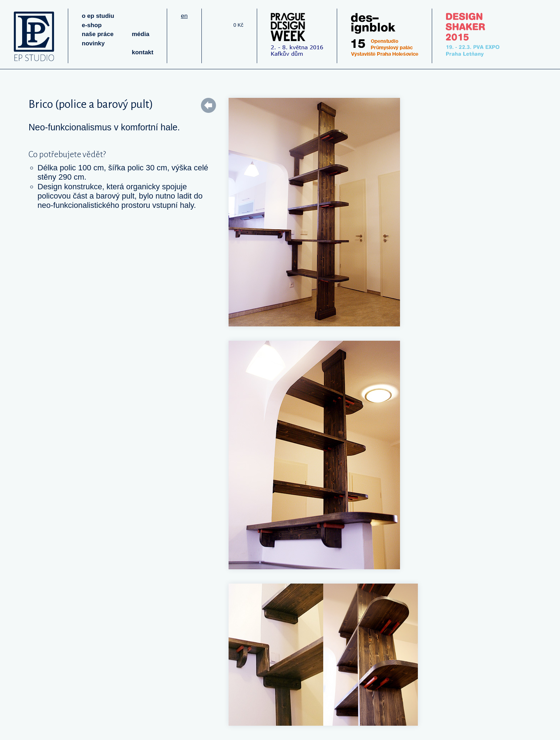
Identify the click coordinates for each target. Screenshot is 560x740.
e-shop (92, 25)
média (141, 34)
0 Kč (238, 25)
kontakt (142, 52)
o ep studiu (98, 16)
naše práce (98, 34)
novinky (93, 43)
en (184, 16)
